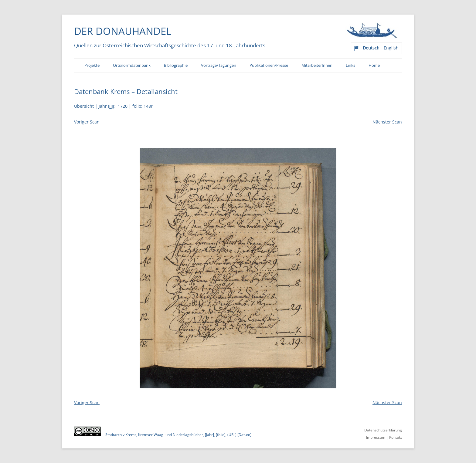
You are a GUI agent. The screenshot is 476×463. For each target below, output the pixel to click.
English (391, 48)
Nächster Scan (387, 122)
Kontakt (396, 437)
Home (374, 65)
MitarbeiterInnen (317, 65)
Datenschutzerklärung (383, 430)
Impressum (376, 437)
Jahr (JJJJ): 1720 (113, 106)
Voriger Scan (87, 122)
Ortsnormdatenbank (132, 65)
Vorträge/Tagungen (219, 65)
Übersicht (84, 106)
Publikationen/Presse (269, 65)
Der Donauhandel (123, 31)
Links (350, 65)
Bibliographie (176, 65)
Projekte (92, 65)
